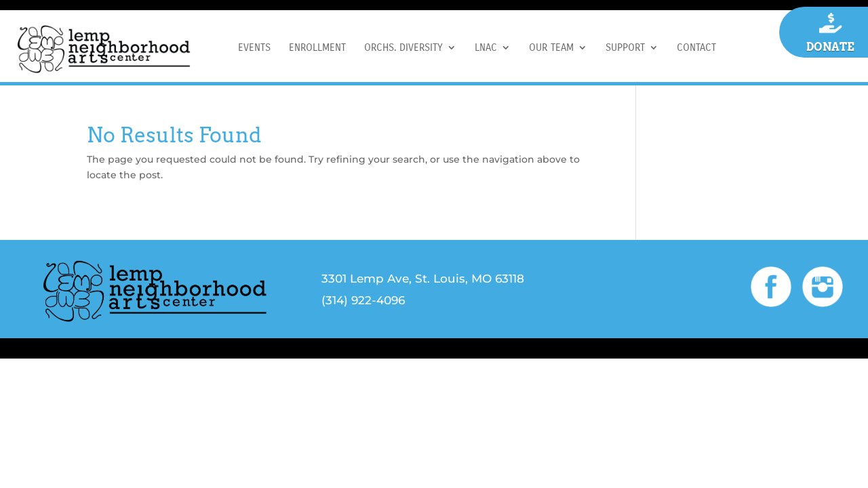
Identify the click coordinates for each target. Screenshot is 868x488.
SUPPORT (625, 48)
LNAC (486, 48)
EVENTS (254, 48)
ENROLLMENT (317, 48)
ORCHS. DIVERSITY (403, 48)
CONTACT (696, 48)
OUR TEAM (551, 48)
